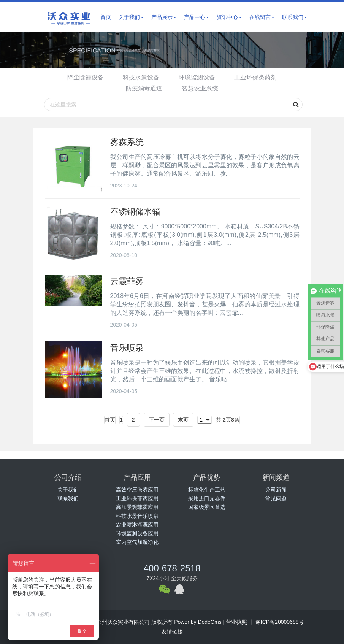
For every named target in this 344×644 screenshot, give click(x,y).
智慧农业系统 (200, 88)
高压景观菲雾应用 (137, 507)
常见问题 (276, 498)
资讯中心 (229, 17)
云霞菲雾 (127, 281)
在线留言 (262, 17)
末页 (183, 420)
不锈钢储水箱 (135, 212)
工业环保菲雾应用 (137, 498)
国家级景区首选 (207, 507)
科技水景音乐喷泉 (137, 516)
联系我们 (295, 17)
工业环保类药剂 (257, 77)
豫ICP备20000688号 (279, 622)
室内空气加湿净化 (137, 542)
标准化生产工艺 (207, 490)
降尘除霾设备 (84, 77)
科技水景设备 (141, 77)
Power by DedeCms (198, 622)
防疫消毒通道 (144, 88)
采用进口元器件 (207, 498)
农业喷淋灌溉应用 (137, 525)
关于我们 (131, 17)
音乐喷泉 (127, 348)
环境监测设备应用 (137, 533)
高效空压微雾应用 (137, 490)
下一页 (157, 420)
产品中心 (197, 17)
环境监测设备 (197, 77)
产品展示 (164, 17)
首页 (106, 17)
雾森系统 (127, 142)
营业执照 (236, 622)
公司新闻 (276, 490)
